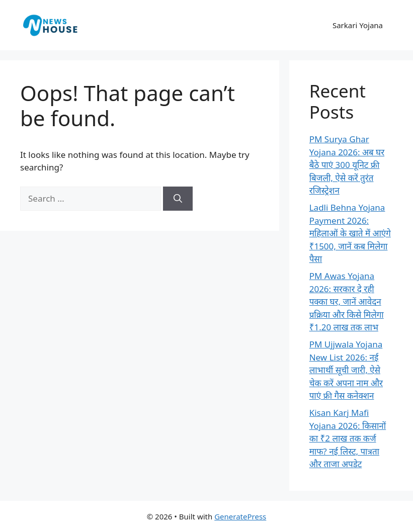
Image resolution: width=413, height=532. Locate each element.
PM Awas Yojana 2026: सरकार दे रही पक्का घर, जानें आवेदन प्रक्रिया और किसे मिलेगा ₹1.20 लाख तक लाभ (347, 301)
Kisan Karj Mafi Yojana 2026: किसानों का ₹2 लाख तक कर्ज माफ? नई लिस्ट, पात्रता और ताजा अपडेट (348, 438)
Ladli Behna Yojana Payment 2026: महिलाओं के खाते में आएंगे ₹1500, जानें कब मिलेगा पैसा (350, 233)
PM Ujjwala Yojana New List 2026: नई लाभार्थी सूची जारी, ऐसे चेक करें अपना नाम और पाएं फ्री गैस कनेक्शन (346, 370)
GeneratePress (240, 516)
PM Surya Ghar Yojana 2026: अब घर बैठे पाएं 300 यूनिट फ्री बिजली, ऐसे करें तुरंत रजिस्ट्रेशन (347, 165)
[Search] (178, 199)
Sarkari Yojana (358, 25)
